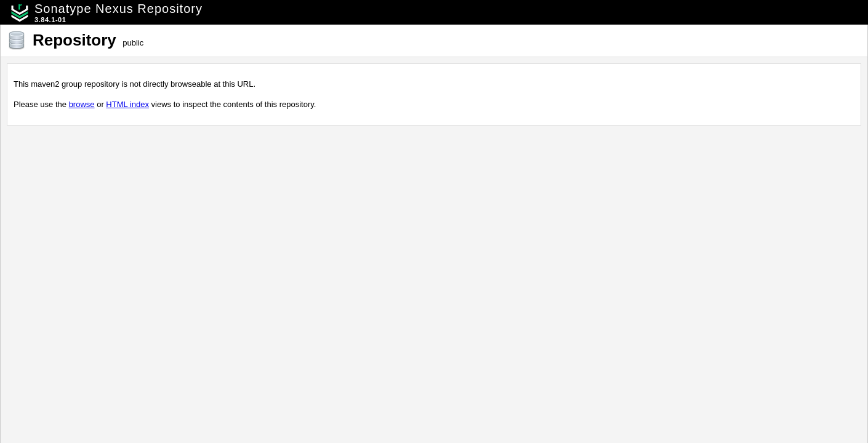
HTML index (127, 104)
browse (82, 104)
